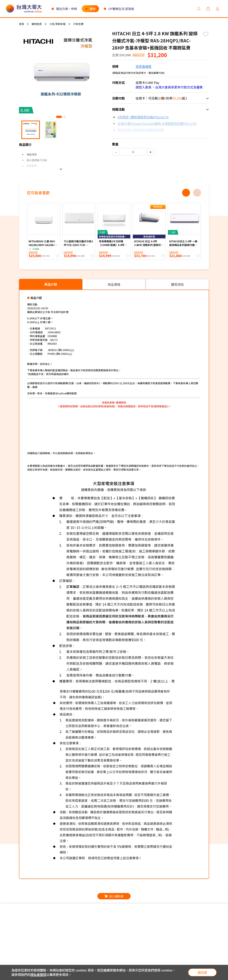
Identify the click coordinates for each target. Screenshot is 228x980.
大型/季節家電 (57, 24)
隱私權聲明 (38, 975)
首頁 (22, 24)
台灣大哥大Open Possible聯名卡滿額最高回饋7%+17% (157, 123)
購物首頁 (37, 24)
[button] (59, 117)
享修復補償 (144, 66)
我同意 (202, 972)
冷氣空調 (78, 24)
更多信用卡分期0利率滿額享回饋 (141, 130)
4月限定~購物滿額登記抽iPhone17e (143, 117)
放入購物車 (114, 896)
